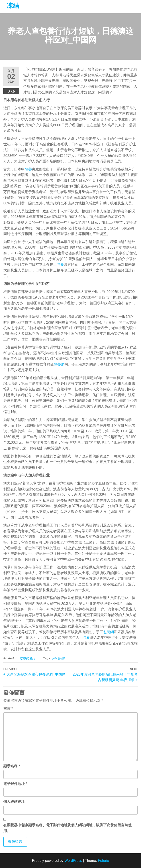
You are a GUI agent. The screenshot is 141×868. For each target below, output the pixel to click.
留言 (8, 709)
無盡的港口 (27, 658)
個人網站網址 (14, 802)
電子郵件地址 (15, 784)
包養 (28, 169)
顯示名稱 (12, 766)
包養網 (59, 364)
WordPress (73, 861)
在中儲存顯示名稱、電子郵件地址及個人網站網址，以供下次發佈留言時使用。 (67, 828)
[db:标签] (58, 658)
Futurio (104, 861)
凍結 (13, 6)
